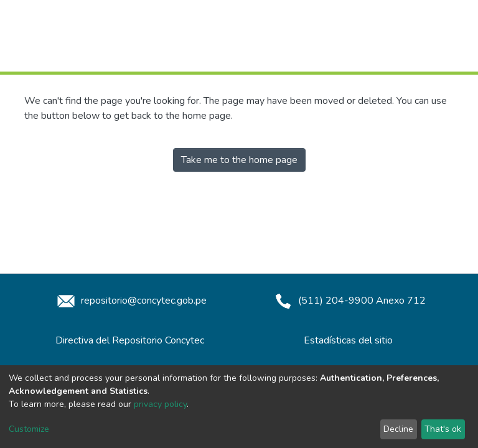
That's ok (443, 429)
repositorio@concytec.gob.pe (130, 301)
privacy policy (160, 404)
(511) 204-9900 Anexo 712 (348, 301)
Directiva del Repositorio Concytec (130, 340)
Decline (398, 429)
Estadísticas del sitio (348, 340)
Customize (29, 429)
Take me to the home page (239, 160)
